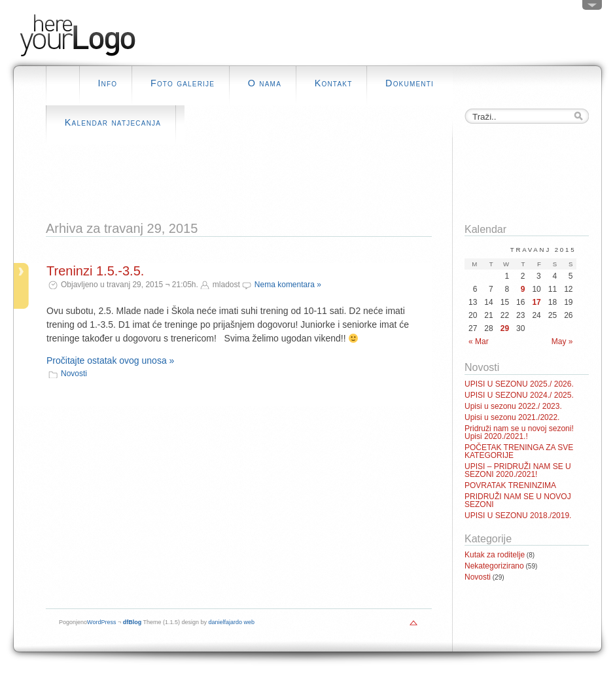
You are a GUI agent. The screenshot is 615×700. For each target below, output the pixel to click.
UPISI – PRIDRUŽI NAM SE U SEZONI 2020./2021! (518, 470)
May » (562, 341)
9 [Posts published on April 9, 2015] (523, 289)
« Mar (479, 341)
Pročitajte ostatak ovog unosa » (110, 360)
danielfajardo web (232, 622)
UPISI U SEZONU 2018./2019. (518, 516)
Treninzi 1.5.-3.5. (95, 271)
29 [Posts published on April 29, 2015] (505, 328)
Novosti (74, 374)
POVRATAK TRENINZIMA (510, 485)
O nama (265, 83)
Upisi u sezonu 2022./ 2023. (513, 406)
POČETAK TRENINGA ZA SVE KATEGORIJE (519, 451)
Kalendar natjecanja (113, 122)
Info (107, 83)
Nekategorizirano (494, 566)
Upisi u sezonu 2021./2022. (512, 417)
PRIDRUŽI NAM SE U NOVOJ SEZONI (518, 500)
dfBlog (132, 622)
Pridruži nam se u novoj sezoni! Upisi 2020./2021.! (519, 432)
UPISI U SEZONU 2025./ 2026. (519, 384)
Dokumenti (410, 83)
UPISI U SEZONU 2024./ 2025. (519, 395)
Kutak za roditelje (495, 555)
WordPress (101, 622)
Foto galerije (183, 83)
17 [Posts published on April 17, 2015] (536, 302)
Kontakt (334, 83)
